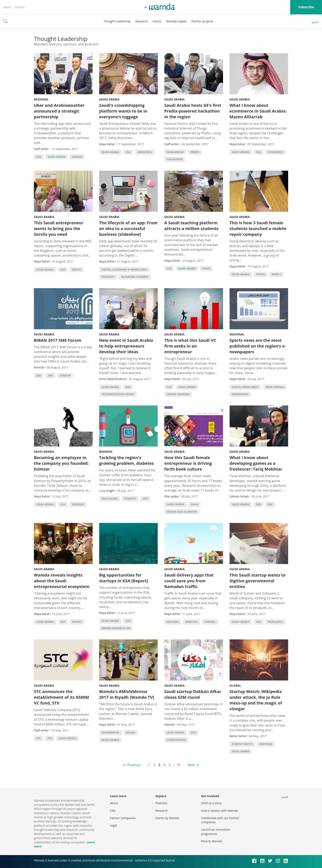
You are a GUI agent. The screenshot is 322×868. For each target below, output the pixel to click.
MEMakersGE (175, 152)
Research (141, 21)
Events (157, 21)
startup (65, 376)
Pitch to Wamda (212, 841)
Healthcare (110, 499)
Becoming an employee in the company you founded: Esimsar (61, 463)
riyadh (131, 733)
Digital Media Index (245, 387)
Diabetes (130, 499)
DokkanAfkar (176, 740)
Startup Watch (242, 744)
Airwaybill (145, 152)
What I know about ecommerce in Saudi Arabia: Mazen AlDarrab (258, 111)
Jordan (77, 157)
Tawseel (210, 622)
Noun (206, 269)
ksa (39, 157)
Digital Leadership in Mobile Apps (125, 270)
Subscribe (306, 7)
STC (39, 738)
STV (50, 738)
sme (50, 376)
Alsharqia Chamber (135, 277)
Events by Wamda (167, 818)
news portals (275, 387)
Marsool (192, 622)
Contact (19, 7)
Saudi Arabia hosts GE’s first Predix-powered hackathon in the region (193, 111)
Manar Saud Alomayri (182, 512)
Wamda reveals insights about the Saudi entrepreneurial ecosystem (62, 581)
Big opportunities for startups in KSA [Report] (124, 578)
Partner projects (202, 21)
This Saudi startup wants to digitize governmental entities (258, 581)
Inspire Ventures (178, 394)
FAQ (113, 811)
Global (235, 686)
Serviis (77, 270)
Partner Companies (123, 818)
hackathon (175, 159)
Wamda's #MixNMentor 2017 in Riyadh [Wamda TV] (127, 694)
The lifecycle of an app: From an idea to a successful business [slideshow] (128, 229)
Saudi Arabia (57, 157)
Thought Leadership (117, 21)
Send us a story (211, 803)
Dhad (195, 504)
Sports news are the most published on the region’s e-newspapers (258, 346)
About (7, 7)
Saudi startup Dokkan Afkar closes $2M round (193, 694)
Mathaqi (173, 622)
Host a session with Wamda (219, 811)
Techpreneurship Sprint (118, 394)
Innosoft (108, 277)
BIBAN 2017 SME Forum (58, 340)
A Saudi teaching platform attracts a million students (191, 226)
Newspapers (240, 394)
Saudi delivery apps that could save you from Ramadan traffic (189, 581)
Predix (195, 152)
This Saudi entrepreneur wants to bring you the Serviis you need (59, 229)
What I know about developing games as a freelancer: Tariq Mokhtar (256, 463)
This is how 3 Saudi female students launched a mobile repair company (258, 229)
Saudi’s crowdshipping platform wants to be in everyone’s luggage (123, 111)
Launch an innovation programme (216, 832)
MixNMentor (110, 733)
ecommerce (275, 152)
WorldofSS (275, 622)
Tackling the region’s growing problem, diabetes (127, 460)
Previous (134, 765)
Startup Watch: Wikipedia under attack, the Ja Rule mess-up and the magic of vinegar (256, 700)
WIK (270, 504)
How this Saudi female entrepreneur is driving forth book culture (188, 463)
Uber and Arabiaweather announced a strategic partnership (59, 111)
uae (145, 499)
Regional (41, 99)
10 (178, 765)
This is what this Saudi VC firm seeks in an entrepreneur (190, 346)
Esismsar (78, 504)
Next (191, 765)
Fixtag (260, 274)
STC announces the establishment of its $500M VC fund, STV (62, 697)
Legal (113, 825)
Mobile (276, 274)
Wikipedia (266, 744)
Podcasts (161, 803)
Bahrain (106, 452)
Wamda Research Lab (116, 628)
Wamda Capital (177, 21)
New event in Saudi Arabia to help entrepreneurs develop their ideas (126, 346)
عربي (315, 21)
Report (77, 622)
